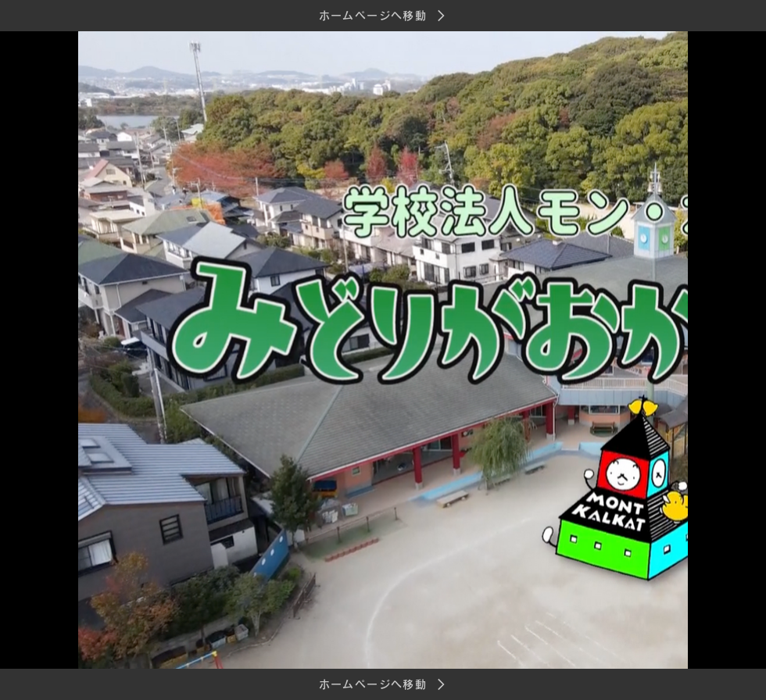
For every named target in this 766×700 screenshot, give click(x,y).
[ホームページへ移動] (383, 16)
